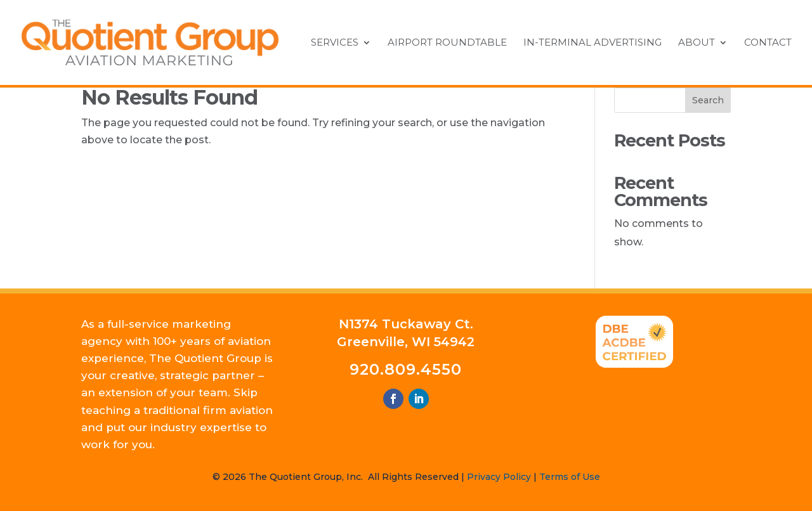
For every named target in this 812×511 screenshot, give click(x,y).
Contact (768, 43)
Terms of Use (570, 477)
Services (335, 43)
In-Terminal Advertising (593, 43)
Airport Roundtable (447, 43)
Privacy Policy (499, 477)
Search (708, 100)
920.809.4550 (406, 369)
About (697, 43)
